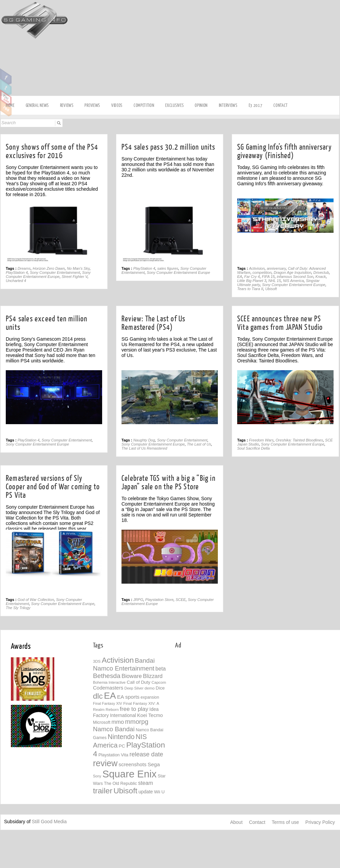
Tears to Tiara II (250, 289)
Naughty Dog (144, 440)
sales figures (168, 268)
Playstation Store (159, 600)
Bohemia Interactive (109, 682)
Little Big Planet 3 (252, 281)
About (236, 822)
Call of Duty (138, 682)
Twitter (6, 87)
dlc (98, 696)
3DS (97, 661)
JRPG (138, 600)
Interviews (228, 105)
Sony (97, 776)
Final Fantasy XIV (108, 703)
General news (37, 105)
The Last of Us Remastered (144, 448)
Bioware (132, 676)
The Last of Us (199, 444)
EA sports (128, 697)
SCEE (181, 600)
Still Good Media (49, 822)
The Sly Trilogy (18, 608)
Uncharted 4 (16, 281)
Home (10, 105)
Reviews (67, 105)
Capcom (159, 682)
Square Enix (130, 774)
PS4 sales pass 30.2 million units (168, 147)
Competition (144, 105)
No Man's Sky (78, 268)
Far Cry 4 (252, 277)
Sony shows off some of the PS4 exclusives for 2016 (52, 151)
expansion (150, 697)
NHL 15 (275, 281)
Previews (92, 105)
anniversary (276, 268)
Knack (321, 277)
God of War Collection (36, 600)
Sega (154, 764)
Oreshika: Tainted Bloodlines (299, 440)
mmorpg (137, 722)
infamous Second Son (295, 277)
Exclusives (174, 105)
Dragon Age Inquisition (292, 272)
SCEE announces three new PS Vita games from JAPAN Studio (280, 323)
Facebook (6, 77)
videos (117, 105)
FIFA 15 (268, 277)
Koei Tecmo (150, 715)
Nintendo (121, 737)
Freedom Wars (261, 440)
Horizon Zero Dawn (49, 268)
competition (262, 272)
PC (122, 746)
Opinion (201, 105)
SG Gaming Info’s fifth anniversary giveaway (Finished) (285, 151)
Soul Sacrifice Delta (253, 448)
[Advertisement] (234, 48)
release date (146, 754)
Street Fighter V (75, 277)
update (146, 792)
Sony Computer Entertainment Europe (48, 275)
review (105, 763)
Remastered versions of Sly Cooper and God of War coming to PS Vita (53, 487)
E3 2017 (256, 105)
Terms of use (285, 822)
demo (149, 688)
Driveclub (321, 272)
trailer (103, 791)
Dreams (24, 268)
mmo (118, 722)
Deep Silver (134, 688)
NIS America (293, 281)
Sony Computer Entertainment (55, 272)
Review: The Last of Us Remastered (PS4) (153, 323)
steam (146, 783)
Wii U (159, 792)
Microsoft (102, 722)
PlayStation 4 (17, 272)
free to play (134, 709)
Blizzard (153, 676)
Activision (257, 268)
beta (160, 669)
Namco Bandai (114, 729)
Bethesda (107, 676)
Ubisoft (271, 289)
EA (240, 277)
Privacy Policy (320, 822)
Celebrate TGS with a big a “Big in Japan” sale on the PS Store (168, 483)
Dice (160, 688)
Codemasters (108, 688)
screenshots (133, 764)
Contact (281, 105)
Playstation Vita (113, 755)
